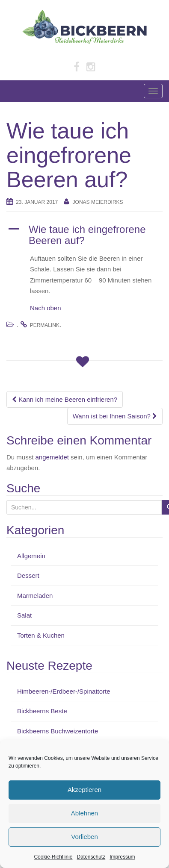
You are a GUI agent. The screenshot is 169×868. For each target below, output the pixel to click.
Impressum (122, 857)
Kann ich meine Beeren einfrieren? (65, 399)
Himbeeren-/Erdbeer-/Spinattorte (64, 691)
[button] (84, 235)
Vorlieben (84, 837)
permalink (45, 325)
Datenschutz (91, 857)
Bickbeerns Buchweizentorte (58, 731)
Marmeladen (35, 596)
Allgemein (31, 556)
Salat (24, 615)
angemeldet (52, 457)
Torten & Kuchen (41, 635)
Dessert (28, 575)
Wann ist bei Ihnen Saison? (115, 416)
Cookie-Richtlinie (53, 857)
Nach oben (46, 308)
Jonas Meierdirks (98, 202)
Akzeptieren (84, 790)
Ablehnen (84, 813)
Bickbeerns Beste (42, 711)
